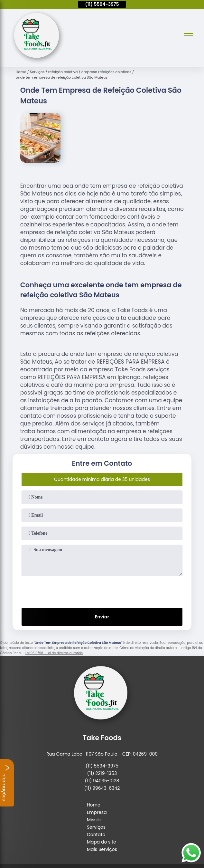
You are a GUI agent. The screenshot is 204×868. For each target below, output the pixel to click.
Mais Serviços (102, 849)
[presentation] (102, 591)
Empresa (97, 812)
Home (94, 805)
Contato (96, 835)
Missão (95, 820)
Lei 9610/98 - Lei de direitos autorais (54, 653)
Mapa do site (102, 842)
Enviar (102, 617)
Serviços (96, 827)
